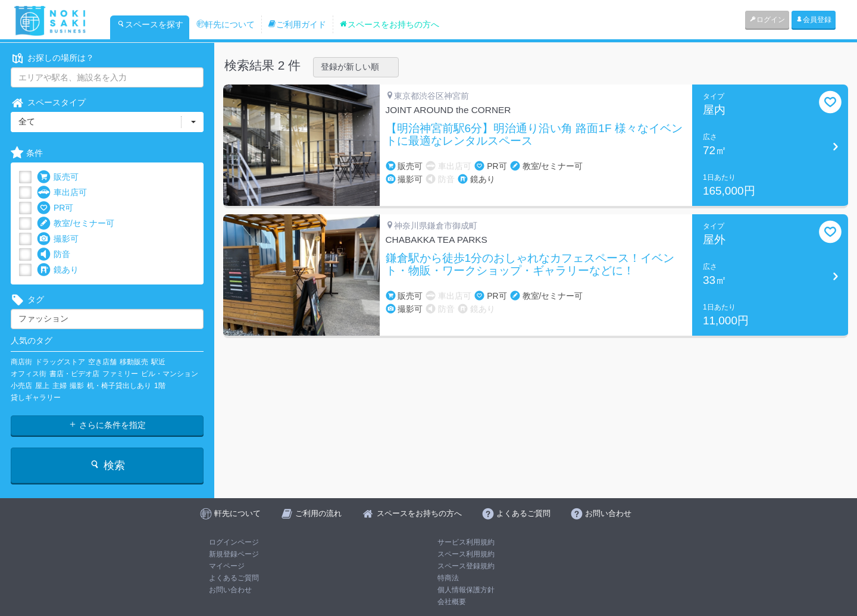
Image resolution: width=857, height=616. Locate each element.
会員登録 (814, 20)
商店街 (21, 362)
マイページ (227, 566)
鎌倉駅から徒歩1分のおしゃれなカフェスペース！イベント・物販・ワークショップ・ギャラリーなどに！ (530, 265)
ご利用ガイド (297, 24)
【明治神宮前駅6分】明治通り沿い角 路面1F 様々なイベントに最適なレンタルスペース (534, 135)
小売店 (21, 386)
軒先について (226, 24)
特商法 (448, 578)
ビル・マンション (170, 374)
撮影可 (58, 239)
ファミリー (120, 374)
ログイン (767, 20)
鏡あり (58, 270)
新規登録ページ (234, 554)
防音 (54, 254)
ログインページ (234, 542)
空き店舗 (102, 362)
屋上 (42, 386)
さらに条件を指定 (107, 425)
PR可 (55, 208)
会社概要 (452, 602)
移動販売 (134, 362)
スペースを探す (150, 24)
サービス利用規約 (466, 542)
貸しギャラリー (36, 398)
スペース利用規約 (466, 554)
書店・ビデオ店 (74, 374)
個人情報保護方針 (466, 590)
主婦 (60, 386)
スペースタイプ (48, 103)
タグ (27, 300)
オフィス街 (29, 374)
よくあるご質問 (234, 578)
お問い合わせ (230, 590)
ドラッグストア (60, 362)
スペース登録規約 (466, 566)
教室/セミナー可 (76, 223)
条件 (27, 153)
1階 (160, 386)
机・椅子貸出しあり (119, 386)
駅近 (158, 362)
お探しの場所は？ (52, 58)
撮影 (77, 386)
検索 (107, 465)
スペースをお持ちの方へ (389, 24)
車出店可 (62, 193)
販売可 (58, 177)
